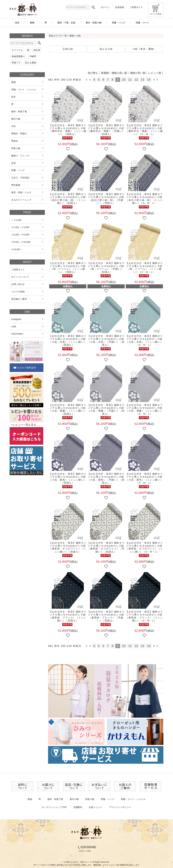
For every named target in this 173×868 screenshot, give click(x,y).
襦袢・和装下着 (55, 799)
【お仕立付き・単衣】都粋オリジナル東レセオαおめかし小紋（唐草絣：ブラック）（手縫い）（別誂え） (106, 616)
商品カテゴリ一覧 (58, 36)
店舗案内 (78, 807)
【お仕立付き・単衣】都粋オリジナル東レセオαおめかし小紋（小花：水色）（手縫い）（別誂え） (106, 340)
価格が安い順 (138, 73)
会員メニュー (95, 807)
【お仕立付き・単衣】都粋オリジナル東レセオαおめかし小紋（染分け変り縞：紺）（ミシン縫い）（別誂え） (68, 199)
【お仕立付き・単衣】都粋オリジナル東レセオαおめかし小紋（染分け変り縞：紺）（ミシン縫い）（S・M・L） (144, 199)
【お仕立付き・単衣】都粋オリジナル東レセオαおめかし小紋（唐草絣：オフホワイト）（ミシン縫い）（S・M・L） (144, 547)
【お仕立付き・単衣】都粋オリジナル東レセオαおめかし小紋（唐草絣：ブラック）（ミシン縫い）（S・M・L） (144, 616)
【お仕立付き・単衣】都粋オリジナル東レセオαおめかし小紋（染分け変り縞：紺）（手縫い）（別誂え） (106, 199)
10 (124, 80)
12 (136, 80)
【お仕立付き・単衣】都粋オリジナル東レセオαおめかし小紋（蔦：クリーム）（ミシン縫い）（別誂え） (68, 268)
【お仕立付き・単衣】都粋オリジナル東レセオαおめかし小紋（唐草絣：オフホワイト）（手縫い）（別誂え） (106, 547)
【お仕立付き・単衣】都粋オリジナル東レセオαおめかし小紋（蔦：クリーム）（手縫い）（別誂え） (106, 268)
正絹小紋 (68, 49)
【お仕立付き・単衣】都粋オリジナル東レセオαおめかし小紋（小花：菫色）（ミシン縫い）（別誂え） (68, 478)
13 (143, 80)
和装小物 (90, 799)
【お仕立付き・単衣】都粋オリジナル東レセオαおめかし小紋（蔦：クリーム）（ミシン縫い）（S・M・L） (144, 268)
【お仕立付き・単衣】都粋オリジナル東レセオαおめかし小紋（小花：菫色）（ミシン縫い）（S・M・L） (144, 478)
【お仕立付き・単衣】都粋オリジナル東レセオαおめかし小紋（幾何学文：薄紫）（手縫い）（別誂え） (106, 130)
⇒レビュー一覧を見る (23, 425)
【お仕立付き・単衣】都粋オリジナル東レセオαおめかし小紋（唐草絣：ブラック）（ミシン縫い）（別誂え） (68, 616)
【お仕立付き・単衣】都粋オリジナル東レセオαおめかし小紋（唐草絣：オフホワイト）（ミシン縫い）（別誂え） (68, 547)
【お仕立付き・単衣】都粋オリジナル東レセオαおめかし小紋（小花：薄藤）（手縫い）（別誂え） (106, 409)
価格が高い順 (119, 73)
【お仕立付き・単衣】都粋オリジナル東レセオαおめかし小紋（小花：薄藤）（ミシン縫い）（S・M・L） (144, 409)
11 (130, 80)
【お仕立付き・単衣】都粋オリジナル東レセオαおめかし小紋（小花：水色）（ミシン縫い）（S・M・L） (144, 340)
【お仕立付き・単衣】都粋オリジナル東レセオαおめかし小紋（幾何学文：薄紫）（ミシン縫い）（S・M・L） (144, 130)
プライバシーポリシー (120, 807)
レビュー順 (155, 73)
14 (149, 80)
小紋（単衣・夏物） (144, 49)
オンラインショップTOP (54, 807)
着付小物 (74, 799)
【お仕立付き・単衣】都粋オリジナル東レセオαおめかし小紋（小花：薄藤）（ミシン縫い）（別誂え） (68, 409)
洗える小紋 (106, 49)
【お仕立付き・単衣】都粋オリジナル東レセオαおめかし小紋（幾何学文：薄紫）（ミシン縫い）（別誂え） (68, 130)
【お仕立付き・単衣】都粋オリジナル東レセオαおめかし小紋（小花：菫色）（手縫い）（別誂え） (106, 478)
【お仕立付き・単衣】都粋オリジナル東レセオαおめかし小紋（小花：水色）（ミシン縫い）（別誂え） (68, 340)
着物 (72, 36)
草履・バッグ (107, 799)
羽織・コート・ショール (133, 799)
